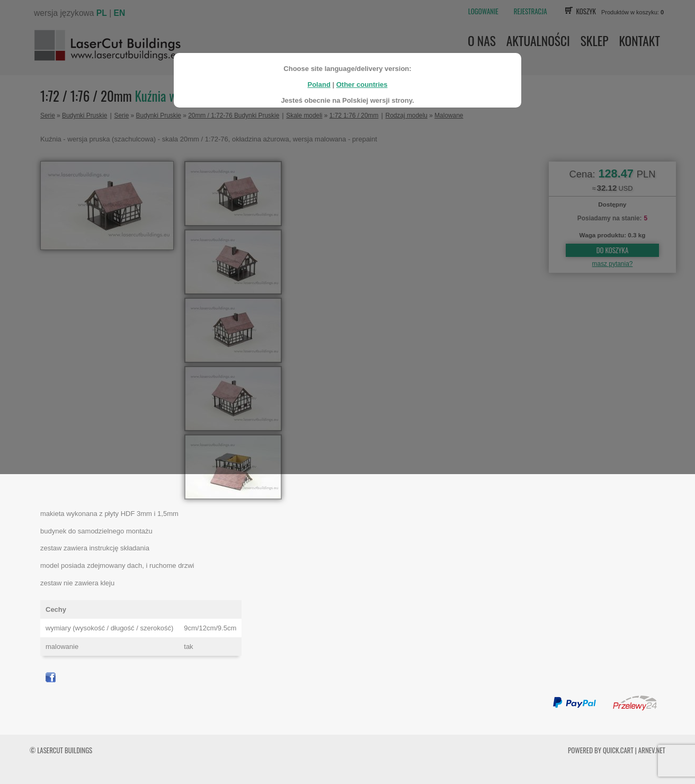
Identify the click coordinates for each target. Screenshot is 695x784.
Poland (319, 81)
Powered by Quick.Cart (601, 750)
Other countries (362, 81)
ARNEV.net (652, 750)
